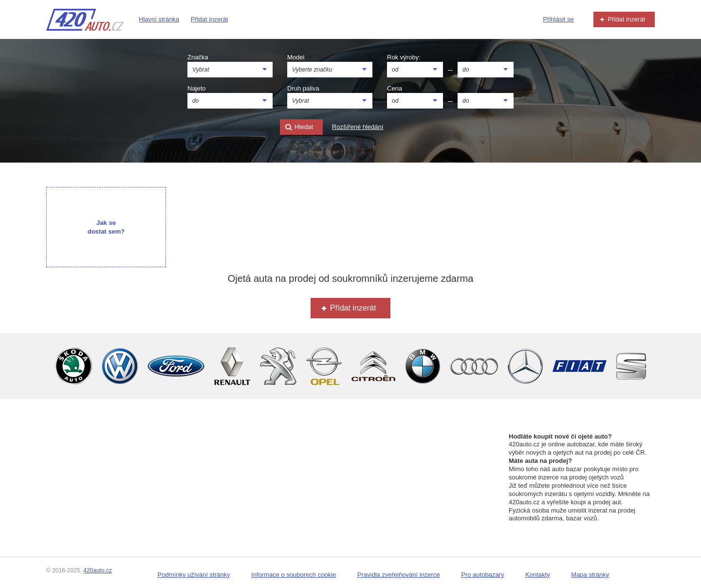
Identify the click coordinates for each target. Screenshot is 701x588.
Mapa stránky (590, 575)
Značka (198, 57)
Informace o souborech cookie (294, 575)
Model (296, 57)
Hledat (299, 127)
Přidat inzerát (210, 19)
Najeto (197, 88)
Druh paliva (303, 88)
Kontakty (538, 575)
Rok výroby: (404, 57)
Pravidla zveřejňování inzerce (399, 575)
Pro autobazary (482, 575)
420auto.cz (98, 570)
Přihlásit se (558, 19)
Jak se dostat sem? (106, 227)
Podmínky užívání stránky (194, 575)
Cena (395, 88)
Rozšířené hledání (358, 127)
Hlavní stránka (159, 19)
